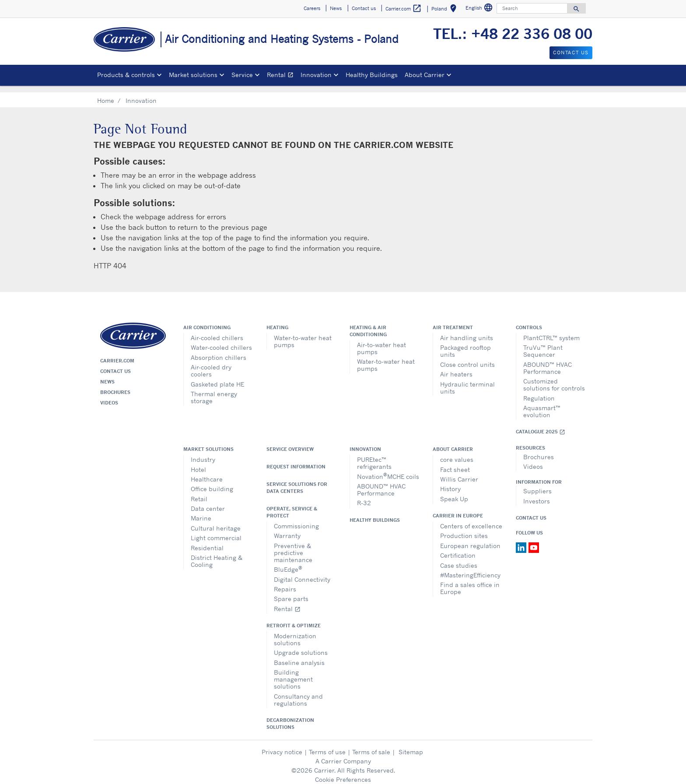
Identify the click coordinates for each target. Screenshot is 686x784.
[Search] (532, 8)
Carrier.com (117, 354)
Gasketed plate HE (217, 377)
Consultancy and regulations (298, 693)
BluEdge (288, 562)
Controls (529, 320)
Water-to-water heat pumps (303, 334)
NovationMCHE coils (388, 469)
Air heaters (456, 367)
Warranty (287, 529)
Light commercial (216, 531)
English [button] (480, 9)
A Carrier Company (343, 754)
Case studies (459, 558)
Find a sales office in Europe (470, 581)
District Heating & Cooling (217, 554)
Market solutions (208, 442)
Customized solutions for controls (554, 378)
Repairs (285, 582)
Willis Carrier (459, 472)
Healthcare (207, 472)
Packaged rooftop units (465, 344)
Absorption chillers (219, 350)
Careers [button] (312, 8)
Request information (296, 460)
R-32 (364, 496)
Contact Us (531, 511)
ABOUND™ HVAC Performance (548, 361)
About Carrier (453, 442)
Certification (458, 548)
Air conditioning (207, 320)
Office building (212, 482)
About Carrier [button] (425, 75)
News (107, 375)
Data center (208, 501)
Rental (282, 76)
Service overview (290, 442)
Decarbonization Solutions (290, 717)
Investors (537, 494)
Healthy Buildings (372, 75)
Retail (199, 492)
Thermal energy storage (214, 390)
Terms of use (327, 745)
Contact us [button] (364, 8)
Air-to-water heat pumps (381, 341)
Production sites (464, 529)
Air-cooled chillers (217, 331)
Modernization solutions (295, 632)
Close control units (467, 357)
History (450, 482)
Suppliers (537, 484)
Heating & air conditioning (368, 324)
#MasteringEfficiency (470, 568)
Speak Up (454, 492)
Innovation (365, 442)
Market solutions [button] (193, 75)
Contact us (115, 364)
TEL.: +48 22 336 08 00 (513, 34)
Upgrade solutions (301, 645)
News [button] (336, 8)
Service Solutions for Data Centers (297, 481)
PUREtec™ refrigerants (374, 456)
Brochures (115, 385)
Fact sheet (455, 462)
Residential (207, 541)
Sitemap (411, 745)
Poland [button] (446, 10)
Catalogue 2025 (541, 425)
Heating (277, 320)
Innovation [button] (316, 75)
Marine (201, 511)
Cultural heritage (216, 521)
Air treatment (453, 320)
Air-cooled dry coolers (211, 364)
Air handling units (467, 331)
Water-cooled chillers (221, 340)
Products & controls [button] (126, 75)
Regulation (539, 391)
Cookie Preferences (343, 772)
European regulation (470, 539)
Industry (203, 452)
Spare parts (291, 592)
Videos (109, 396)
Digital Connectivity (302, 572)
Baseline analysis (299, 656)
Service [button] (242, 75)
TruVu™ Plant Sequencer (543, 344)
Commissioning (296, 519)
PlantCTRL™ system (551, 331)
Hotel (198, 462)
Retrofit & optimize (294, 619)
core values (457, 452)
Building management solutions (293, 672)
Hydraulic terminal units (467, 381)
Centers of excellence (471, 519)
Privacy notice (282, 745)
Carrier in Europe (458, 509)
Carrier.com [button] (404, 9)
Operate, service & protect (292, 505)
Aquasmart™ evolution (542, 404)
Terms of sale (371, 745)
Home (106, 93)
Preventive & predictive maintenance (293, 546)
